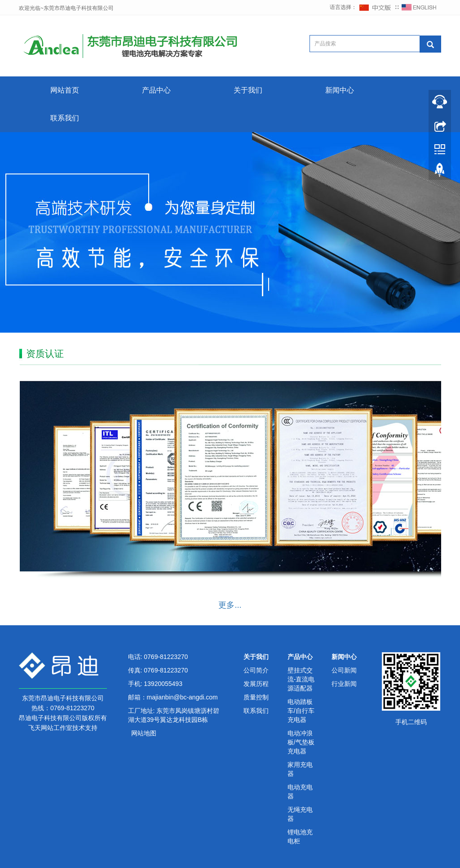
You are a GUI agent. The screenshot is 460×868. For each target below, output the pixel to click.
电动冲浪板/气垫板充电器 (301, 742)
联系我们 (65, 118)
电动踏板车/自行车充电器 (301, 711)
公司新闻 (344, 670)
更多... (230, 605)
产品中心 (156, 90)
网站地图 (144, 733)
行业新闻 (344, 684)
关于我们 (248, 90)
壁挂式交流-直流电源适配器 (301, 679)
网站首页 (65, 90)
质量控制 (256, 697)
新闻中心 (340, 90)
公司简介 (256, 670)
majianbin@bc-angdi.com (182, 697)
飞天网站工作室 (50, 728)
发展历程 (256, 684)
